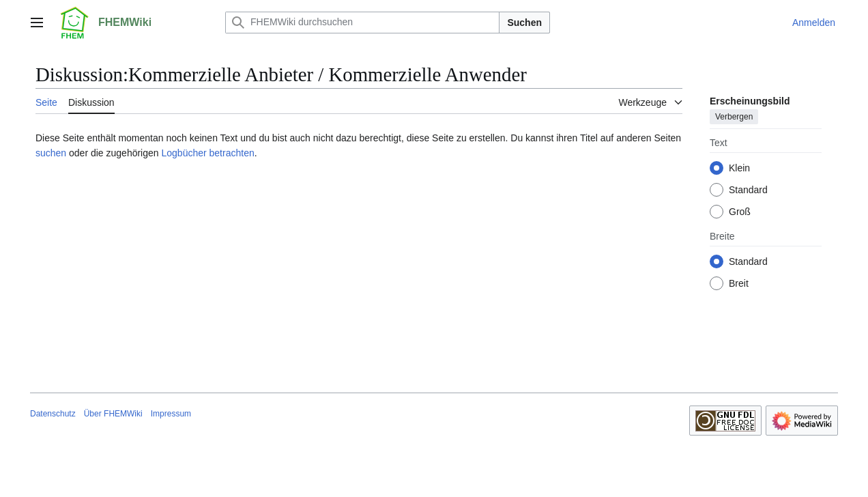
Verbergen (734, 117)
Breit (739, 283)
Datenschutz (53, 414)
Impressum (171, 414)
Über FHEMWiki (113, 414)
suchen (51, 153)
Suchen (524, 23)
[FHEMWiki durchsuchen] (362, 23)
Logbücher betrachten (207, 153)
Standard (748, 190)
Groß (740, 212)
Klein (739, 168)
